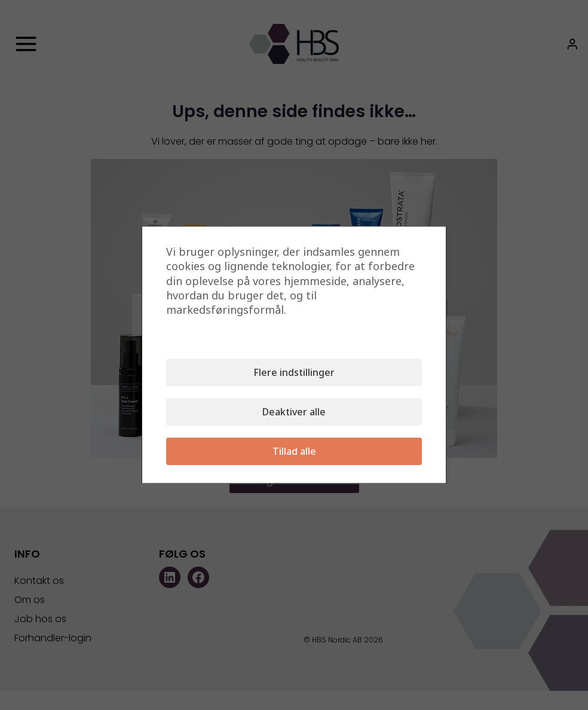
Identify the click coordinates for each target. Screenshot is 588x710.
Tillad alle (294, 452)
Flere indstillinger (294, 373)
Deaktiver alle (294, 412)
